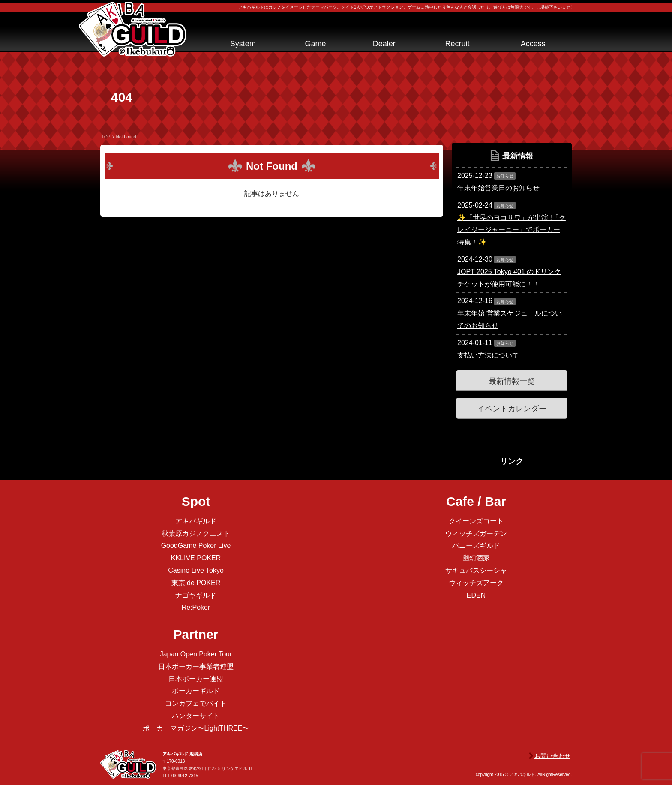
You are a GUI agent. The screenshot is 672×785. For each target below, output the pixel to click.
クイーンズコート (476, 521)
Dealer (384, 44)
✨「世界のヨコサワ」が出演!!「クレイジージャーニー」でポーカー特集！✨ (511, 230)
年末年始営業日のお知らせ (498, 188)
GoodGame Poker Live (196, 546)
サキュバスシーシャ (476, 570)
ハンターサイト (196, 716)
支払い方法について (488, 355)
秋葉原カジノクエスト (196, 534)
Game (315, 44)
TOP (106, 137)
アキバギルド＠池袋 (133, 29)
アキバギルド (196, 521)
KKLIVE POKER (196, 558)
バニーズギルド (476, 546)
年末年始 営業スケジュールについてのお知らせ (510, 319)
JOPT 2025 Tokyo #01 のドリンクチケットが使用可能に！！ (509, 278)
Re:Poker (196, 607)
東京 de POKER (196, 583)
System (243, 44)
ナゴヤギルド (196, 595)
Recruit (457, 44)
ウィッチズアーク (476, 583)
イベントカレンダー (512, 409)
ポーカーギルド (196, 691)
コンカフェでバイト (196, 703)
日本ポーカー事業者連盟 (196, 666)
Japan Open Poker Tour (196, 654)
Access (533, 44)
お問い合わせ (552, 756)
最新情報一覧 (512, 381)
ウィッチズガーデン (476, 534)
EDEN (476, 595)
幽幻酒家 (476, 558)
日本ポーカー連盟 (196, 679)
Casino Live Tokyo (196, 570)
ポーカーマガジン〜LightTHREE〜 (196, 728)
